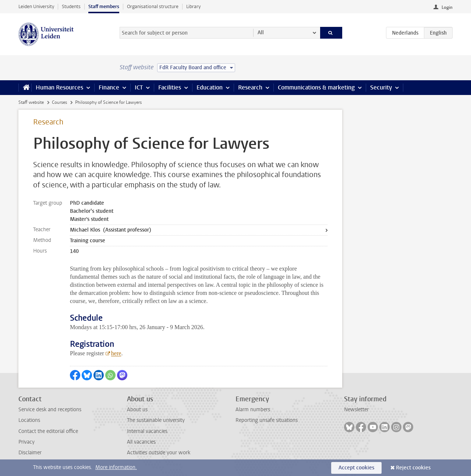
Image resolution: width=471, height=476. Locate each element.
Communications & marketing (316, 87)
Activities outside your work (159, 453)
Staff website (31, 102)
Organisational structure (153, 6)
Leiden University (36, 6)
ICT (139, 87)
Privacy (26, 442)
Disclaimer (30, 453)
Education (210, 87)
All (261, 33)
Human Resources (59, 87)
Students (71, 6)
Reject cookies (413, 468)
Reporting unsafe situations (267, 420)
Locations (29, 420)
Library (193, 6)
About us (137, 410)
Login (447, 7)
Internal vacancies (147, 431)
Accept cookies (356, 468)
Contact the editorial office (48, 431)
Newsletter (356, 410)
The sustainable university (156, 420)
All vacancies (141, 442)
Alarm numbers (253, 410)
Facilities (170, 87)
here (116, 353)
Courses (59, 102)
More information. (116, 467)
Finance (109, 87)
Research (250, 87)
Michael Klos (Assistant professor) (111, 230)
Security (381, 87)
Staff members (104, 6)
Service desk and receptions (50, 410)
